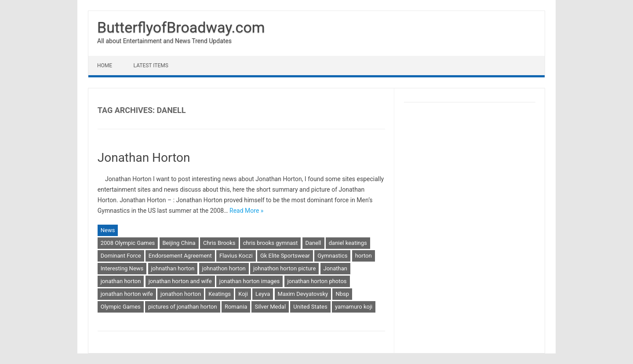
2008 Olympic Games (128, 243)
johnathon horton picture (284, 268)
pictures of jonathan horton (183, 307)
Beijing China (179, 243)
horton (364, 256)
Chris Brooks (219, 243)
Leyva (263, 294)
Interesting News (122, 268)
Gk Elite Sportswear (285, 256)
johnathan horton (173, 268)
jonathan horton (121, 281)
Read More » (246, 211)
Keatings (220, 294)
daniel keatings (348, 243)
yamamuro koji (354, 307)
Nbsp (342, 294)
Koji (243, 294)
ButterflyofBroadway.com (181, 27)
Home (105, 66)
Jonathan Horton (144, 158)
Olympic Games (121, 307)
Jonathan (336, 268)
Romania (236, 307)
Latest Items (151, 66)
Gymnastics (332, 256)
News (108, 230)
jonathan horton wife (127, 294)
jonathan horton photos (317, 281)
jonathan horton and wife (180, 281)
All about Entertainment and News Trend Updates (164, 41)
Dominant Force (121, 256)
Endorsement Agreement (180, 256)
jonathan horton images (249, 281)
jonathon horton (181, 294)
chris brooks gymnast (270, 243)
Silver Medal (270, 307)
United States (310, 307)
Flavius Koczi (236, 256)
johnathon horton (224, 268)
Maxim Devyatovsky (303, 294)
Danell (313, 243)
